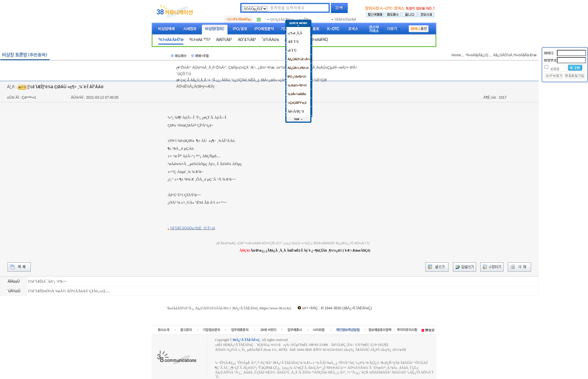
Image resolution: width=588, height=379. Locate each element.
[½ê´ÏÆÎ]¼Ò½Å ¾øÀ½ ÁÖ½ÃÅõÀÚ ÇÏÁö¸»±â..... (69, 291)
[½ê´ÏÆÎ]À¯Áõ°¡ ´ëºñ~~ (47, 281)
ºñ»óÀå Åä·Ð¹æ (171, 40)
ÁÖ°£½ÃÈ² (247, 40)
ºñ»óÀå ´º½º (200, 40)
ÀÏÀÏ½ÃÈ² (224, 40)
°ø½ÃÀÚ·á (270, 40)
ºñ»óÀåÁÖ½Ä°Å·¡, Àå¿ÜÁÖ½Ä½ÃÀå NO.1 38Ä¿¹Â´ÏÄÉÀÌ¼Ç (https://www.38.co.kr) (229, 308)
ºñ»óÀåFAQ (318, 40)
